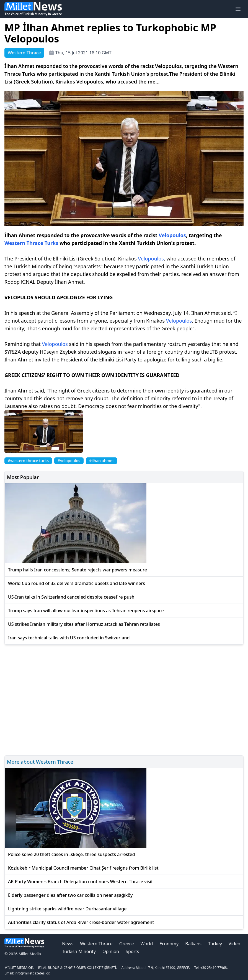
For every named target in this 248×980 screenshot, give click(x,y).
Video (234, 944)
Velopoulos (172, 235)
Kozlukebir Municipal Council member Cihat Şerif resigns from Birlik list (83, 868)
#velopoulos (69, 461)
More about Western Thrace (40, 762)
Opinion (111, 951)
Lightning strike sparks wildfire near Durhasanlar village (67, 909)
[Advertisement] (124, 699)
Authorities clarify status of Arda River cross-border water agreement (81, 922)
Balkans (193, 944)
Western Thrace (96, 944)
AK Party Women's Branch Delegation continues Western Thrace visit (80, 882)
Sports (132, 951)
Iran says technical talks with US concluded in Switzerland (69, 638)
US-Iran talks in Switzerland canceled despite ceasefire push (71, 597)
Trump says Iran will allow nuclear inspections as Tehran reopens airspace (86, 611)
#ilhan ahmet (101, 461)
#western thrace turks (28, 461)
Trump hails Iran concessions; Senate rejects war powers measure (77, 570)
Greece (127, 944)
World (147, 944)
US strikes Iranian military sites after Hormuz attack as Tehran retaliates (84, 624)
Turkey (215, 944)
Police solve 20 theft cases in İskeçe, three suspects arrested (72, 854)
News (68, 944)
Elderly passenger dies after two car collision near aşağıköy (70, 895)
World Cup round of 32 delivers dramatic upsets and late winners (77, 583)
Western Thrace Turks (31, 243)
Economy (169, 944)
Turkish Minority (79, 951)
